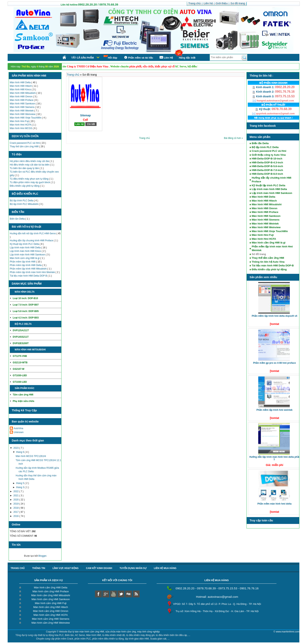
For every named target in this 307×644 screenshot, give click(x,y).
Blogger (42, 556)
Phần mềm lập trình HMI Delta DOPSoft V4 (274, 316)
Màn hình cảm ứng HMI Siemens (51, 619)
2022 (16, 491)
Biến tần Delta (18, 219)
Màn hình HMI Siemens (22, 107)
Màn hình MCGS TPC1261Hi (31, 456)
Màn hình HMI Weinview (23, 114)
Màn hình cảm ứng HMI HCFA (51, 615)
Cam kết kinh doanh (99, 568)
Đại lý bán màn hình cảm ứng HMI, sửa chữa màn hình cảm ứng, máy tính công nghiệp (114, 632)
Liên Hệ (166, 57)
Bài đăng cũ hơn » (233, 138)
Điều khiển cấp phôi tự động (25, 186)
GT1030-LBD (20, 375)
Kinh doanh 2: (264, 92)
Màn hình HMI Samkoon (23, 104)
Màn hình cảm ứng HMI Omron (51, 611)
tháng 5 (20, 483)
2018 (16, 508)
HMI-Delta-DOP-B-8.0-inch (267, 174)
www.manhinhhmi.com (288, 632)
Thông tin (39, 568)
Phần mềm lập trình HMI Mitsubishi (28, 269)
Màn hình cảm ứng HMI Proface (51, 591)
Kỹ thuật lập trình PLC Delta (25, 244)
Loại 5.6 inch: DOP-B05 (26, 311)
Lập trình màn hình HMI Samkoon (28, 255)
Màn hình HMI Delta (21, 82)
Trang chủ (73, 75)
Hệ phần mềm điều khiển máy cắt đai (30, 161)
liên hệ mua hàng (165, 568)
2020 (16, 500)
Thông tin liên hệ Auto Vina (268, 262)
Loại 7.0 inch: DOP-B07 (26, 305)
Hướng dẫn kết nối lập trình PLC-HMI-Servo (33, 233)
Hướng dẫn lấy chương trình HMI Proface (32, 241)
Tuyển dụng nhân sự (133, 568)
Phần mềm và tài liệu (138, 57)
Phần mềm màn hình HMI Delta (274, 504)
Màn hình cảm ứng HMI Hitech (51, 607)
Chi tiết (40, 292)
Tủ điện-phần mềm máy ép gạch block (30, 182)
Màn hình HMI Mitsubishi (23, 93)
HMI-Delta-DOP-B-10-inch (267, 159)
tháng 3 (20, 487)
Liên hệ (79, 124)
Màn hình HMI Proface (22, 100)
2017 (16, 512)
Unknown (19, 432)
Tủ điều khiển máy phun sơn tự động (29, 179)
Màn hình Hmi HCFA (21, 125)
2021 (16, 496)
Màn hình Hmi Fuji (20, 121)
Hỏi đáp (110, 57)
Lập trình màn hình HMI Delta (26, 248)
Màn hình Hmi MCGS (21, 128)
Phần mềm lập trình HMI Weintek (274, 410)
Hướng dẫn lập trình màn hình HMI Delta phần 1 (275, 458)
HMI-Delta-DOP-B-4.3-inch (267, 162)
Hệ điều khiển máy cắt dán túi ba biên (30, 165)
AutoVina (19, 428)
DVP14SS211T (21, 337)
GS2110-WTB (20, 363)
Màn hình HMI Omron (21, 97)
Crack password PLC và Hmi (25, 143)
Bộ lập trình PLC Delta (22, 201)
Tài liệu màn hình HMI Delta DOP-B (29, 276)
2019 (16, 504)
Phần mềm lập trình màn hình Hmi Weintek (33, 272)
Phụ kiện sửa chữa (23, 401)
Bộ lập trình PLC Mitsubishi (24, 204)
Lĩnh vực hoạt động (65, 568)
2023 (16, 448)
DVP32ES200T (21, 343)
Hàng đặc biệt (187, 58)
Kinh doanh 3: (264, 96)
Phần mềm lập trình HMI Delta (26, 265)
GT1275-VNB (20, 356)
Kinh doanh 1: (264, 87)
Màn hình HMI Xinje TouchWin (26, 118)
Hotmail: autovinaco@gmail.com (217, 597)
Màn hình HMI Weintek (22, 111)
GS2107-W (19, 369)
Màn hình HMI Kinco (21, 90)
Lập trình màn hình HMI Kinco (26, 251)
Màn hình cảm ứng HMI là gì (25, 258)
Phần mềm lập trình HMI (23, 262)
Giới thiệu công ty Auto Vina (269, 155)
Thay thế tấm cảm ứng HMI (24, 147)
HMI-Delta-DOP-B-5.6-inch (267, 166)
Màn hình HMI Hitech (21, 86)
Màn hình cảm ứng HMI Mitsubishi (51, 595)
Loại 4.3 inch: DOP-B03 (26, 318)
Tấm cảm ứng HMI (23, 395)
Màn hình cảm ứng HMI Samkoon (51, 599)
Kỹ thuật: (263, 109)
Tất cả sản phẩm (83, 58)
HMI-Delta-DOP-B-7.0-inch (267, 170)
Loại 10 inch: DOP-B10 (25, 298)
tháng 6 (20, 452)
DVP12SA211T (21, 330)
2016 (16, 516)
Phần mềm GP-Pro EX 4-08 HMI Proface (274, 363)
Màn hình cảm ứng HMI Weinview (51, 623)
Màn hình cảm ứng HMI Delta (51, 587)
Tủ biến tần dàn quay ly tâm (25, 168)
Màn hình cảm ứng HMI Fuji (51, 603)
